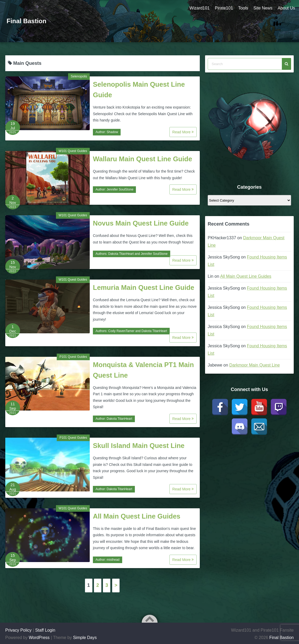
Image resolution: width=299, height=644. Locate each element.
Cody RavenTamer (121, 331)
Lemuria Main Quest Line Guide (144, 287)
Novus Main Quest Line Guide (141, 223)
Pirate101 (224, 8)
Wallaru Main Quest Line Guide (143, 159)
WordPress (39, 638)
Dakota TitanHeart (121, 254)
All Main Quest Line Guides (137, 516)
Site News (263, 8)
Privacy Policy (18, 630)
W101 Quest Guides (73, 151)
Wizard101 (200, 8)
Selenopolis (79, 76)
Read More (183, 132)
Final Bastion (27, 21)
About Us (286, 8)
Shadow (112, 132)
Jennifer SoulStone (120, 189)
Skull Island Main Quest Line (139, 446)
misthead (113, 560)
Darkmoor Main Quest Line (255, 365)
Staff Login (45, 630)
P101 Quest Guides (73, 357)
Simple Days (85, 638)
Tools (243, 8)
